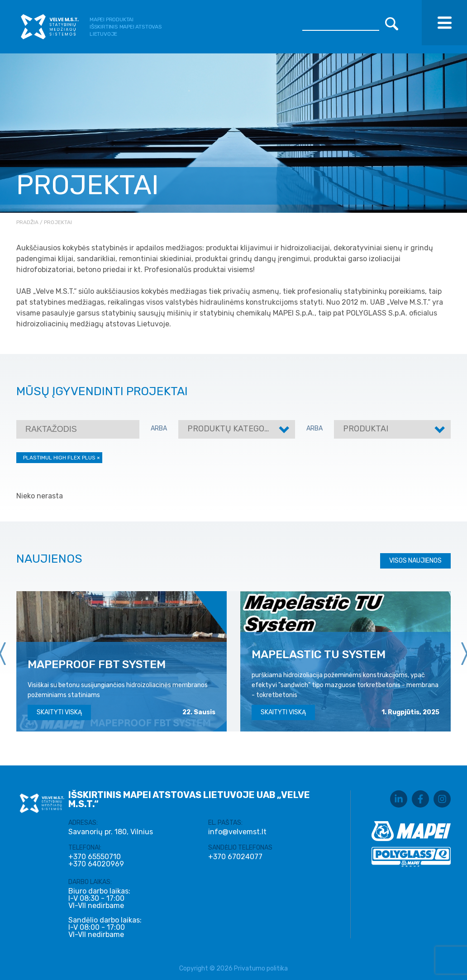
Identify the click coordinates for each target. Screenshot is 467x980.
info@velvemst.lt (237, 832)
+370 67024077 (235, 857)
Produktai (366, 429)
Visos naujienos (415, 561)
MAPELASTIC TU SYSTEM (319, 654)
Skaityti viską (59, 712)
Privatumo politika (261, 968)
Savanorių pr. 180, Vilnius (111, 832)
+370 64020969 (96, 864)
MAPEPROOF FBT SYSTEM (97, 664)
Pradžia (27, 222)
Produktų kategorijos (237, 429)
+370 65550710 (95, 857)
